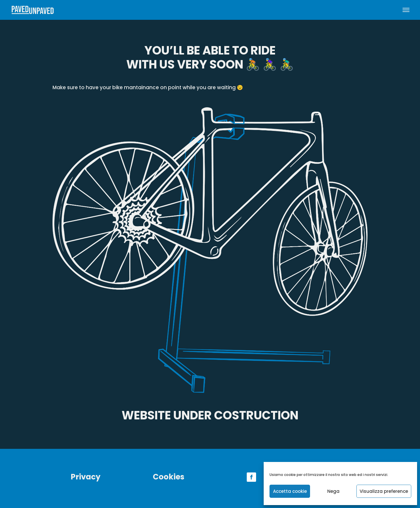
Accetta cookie (290, 491)
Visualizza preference (384, 491)
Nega (333, 491)
